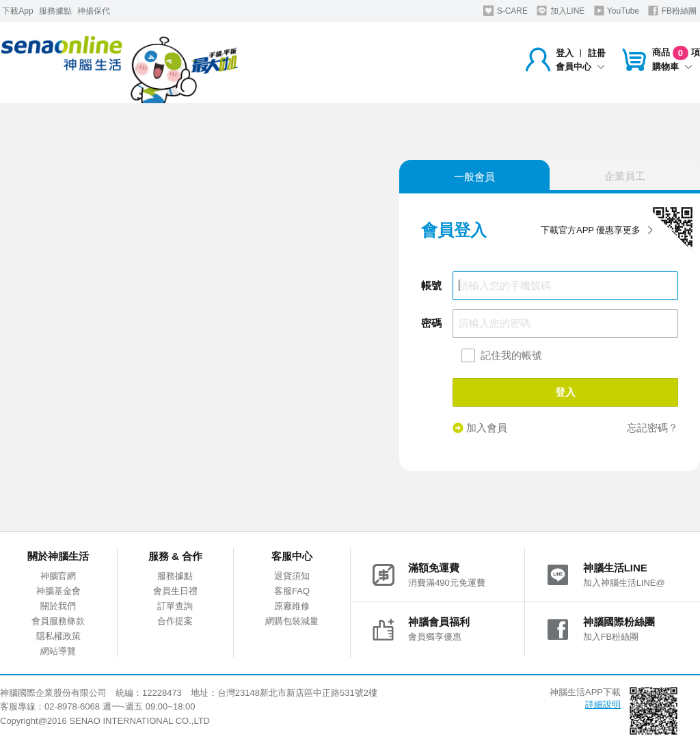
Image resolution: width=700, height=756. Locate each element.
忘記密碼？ (652, 428)
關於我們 (58, 606)
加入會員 (480, 428)
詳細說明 (603, 704)
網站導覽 (58, 651)
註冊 (597, 53)
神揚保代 (94, 11)
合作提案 (175, 621)
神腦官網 (58, 576)
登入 (565, 53)
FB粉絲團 (672, 11)
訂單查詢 (175, 606)
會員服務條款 (58, 621)
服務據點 (55, 11)
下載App (17, 11)
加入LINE (561, 11)
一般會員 (474, 177)
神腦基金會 (58, 591)
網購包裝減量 (292, 621)
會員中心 (580, 67)
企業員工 (625, 176)
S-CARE (506, 11)
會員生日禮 (175, 591)
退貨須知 (292, 576)
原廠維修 (292, 606)
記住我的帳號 (511, 355)
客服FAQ (292, 591)
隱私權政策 (58, 636)
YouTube (617, 11)
